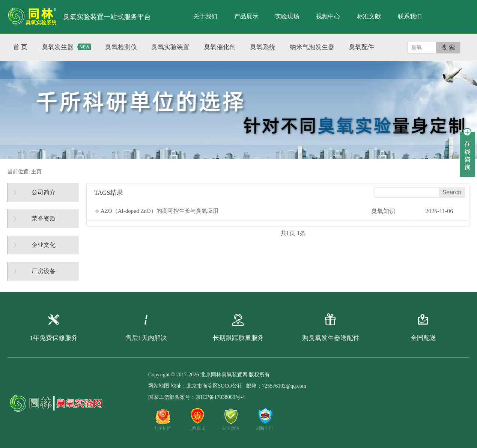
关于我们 (205, 16)
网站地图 (159, 386)
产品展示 (246, 16)
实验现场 (287, 16)
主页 (36, 172)
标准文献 (369, 16)
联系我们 (410, 16)
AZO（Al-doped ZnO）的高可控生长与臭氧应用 (157, 211)
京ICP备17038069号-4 (220, 397)
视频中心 (328, 16)
